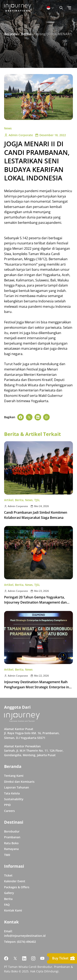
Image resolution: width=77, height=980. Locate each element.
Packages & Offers (17, 887)
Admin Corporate (18, 135)
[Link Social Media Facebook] (6, 958)
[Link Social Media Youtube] (42, 958)
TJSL (37, 500)
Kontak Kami (13, 910)
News (8, 128)
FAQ (7, 905)
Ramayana (11, 849)
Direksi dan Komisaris (19, 782)
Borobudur (12, 831)
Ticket (8, 875)
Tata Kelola (12, 793)
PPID (7, 805)
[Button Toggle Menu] (69, 8)
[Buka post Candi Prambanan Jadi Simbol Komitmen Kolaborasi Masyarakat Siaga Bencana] (38, 468)
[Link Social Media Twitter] (15, 958)
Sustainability (14, 799)
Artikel (9, 500)
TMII (7, 855)
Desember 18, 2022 (50, 135)
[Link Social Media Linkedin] (24, 958)
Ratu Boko (11, 843)
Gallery (9, 893)
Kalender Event (15, 881)
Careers (9, 811)
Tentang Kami (14, 776)
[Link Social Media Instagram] (33, 958)
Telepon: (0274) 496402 (20, 942)
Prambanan (12, 837)
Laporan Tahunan (17, 787)
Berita (19, 500)
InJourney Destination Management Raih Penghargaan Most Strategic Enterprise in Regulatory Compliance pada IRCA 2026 (37, 687)
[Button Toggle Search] (61, 8)
